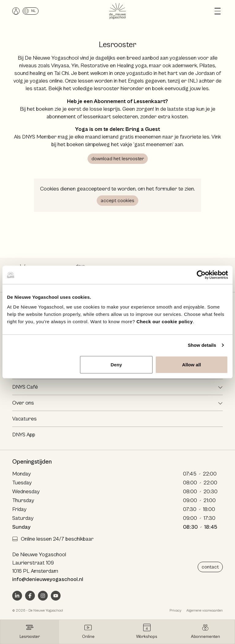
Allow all (192, 364)
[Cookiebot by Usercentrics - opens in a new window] (201, 275)
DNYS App (24, 435)
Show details (202, 345)
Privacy (175, 611)
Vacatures (24, 419)
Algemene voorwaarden (205, 611)
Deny (116, 364)
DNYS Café (25, 387)
